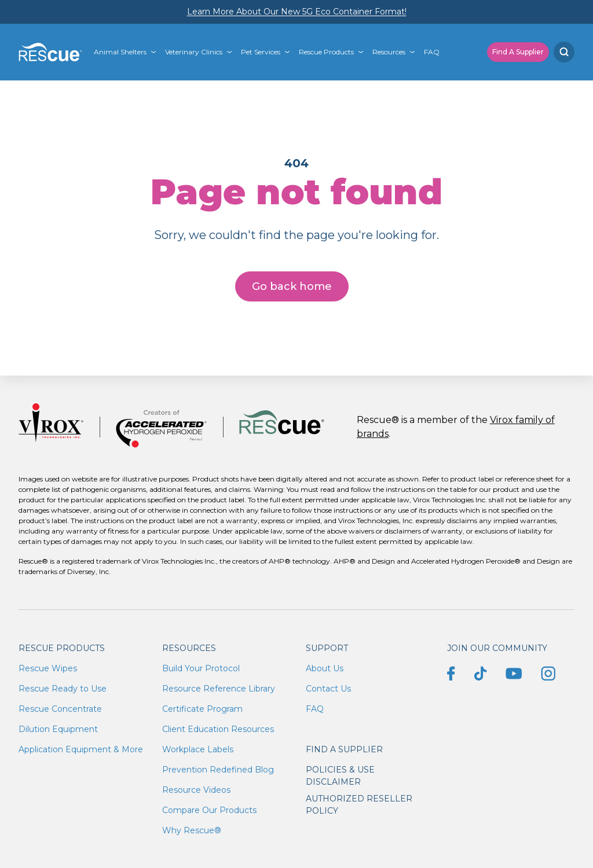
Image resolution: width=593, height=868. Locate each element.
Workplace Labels (198, 749)
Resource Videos (196, 790)
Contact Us (328, 689)
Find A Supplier (518, 52)
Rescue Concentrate (60, 709)
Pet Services (261, 52)
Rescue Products (326, 52)
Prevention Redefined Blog (218, 770)
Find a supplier (344, 749)
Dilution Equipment (58, 729)
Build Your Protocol (201, 668)
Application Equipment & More (81, 749)
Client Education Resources (218, 729)
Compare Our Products (209, 810)
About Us (325, 668)
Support (327, 648)
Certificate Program (202, 709)
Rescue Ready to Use (63, 689)
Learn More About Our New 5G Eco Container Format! (297, 12)
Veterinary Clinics (194, 52)
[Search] (564, 52)
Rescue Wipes (48, 668)
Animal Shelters (120, 52)
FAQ (432, 52)
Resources (389, 52)
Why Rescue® (192, 830)
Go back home (292, 286)
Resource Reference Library (219, 689)
